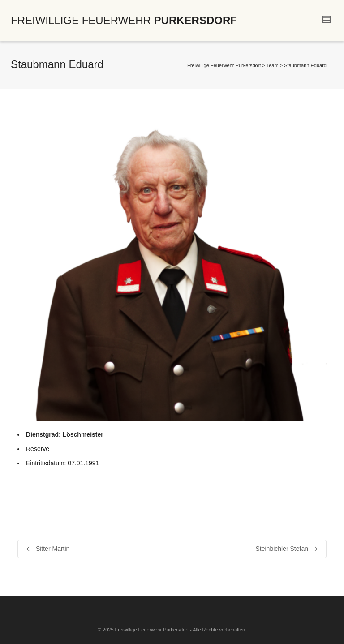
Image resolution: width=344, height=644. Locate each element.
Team (273, 65)
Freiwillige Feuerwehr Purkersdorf (224, 65)
